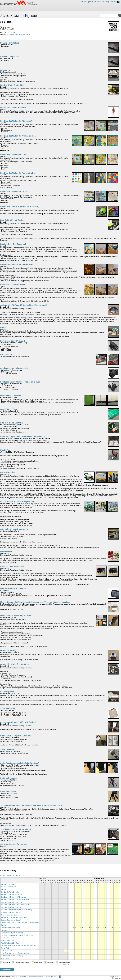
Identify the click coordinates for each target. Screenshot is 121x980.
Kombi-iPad (5, 450)
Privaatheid (23, 976)
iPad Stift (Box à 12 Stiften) (12, 423)
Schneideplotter (7, 692)
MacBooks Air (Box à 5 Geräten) (14, 529)
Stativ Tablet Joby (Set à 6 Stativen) (15, 736)
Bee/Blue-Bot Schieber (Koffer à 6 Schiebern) (20, 206)
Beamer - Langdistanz (10, 57)
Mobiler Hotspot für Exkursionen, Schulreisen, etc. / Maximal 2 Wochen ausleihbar (36, 602)
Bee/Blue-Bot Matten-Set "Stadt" (14, 192)
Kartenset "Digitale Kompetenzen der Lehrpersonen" (23, 436)
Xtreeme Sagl (14, 976)
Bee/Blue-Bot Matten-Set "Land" (14, 154)
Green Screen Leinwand (11, 396)
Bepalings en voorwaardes (36, 976)
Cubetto (4, 327)
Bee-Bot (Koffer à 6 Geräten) (12, 85)
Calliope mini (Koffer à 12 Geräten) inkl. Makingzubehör (24, 305)
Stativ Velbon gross (9, 778)
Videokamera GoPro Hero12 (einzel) (16, 829)
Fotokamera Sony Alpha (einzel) (14, 368)
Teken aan (84, 2)
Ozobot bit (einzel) (8, 651)
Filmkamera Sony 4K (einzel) (13, 341)
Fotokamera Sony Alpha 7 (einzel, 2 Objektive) (20, 382)
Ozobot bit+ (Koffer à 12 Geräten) (15, 664)
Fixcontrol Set (6, 355)
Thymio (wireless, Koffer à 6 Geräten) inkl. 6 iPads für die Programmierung (32, 805)
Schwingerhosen (8, 709)
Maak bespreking (103, 2)
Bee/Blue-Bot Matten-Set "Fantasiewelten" (18, 136)
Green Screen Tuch (9, 409)
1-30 (64, 965)
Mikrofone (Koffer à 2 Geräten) (13, 588)
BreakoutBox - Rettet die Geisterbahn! (17, 264)
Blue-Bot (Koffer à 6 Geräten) (13, 220)
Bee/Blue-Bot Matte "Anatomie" (14, 107)
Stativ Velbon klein (8, 792)
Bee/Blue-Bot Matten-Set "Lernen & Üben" (18, 173)
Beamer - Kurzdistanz (10, 43)
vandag (18, 876)
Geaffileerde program (51, 976)
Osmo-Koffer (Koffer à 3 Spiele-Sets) (16, 616)
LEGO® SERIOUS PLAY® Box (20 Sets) (17, 502)
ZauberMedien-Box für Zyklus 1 (14, 844)
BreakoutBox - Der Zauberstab (13, 244)
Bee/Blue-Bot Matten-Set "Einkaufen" (16, 121)
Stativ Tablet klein (8, 749)
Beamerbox (5, 70)
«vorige (3, 876)
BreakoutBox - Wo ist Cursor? (13, 285)
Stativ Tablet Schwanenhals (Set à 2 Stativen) (20, 763)
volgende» (10, 876)
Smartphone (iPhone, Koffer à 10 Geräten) (18, 722)
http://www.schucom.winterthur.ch (19, 34)
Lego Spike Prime (8, 472)
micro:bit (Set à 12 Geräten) (12, 566)
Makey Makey (6, 551)
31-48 (68, 965)
